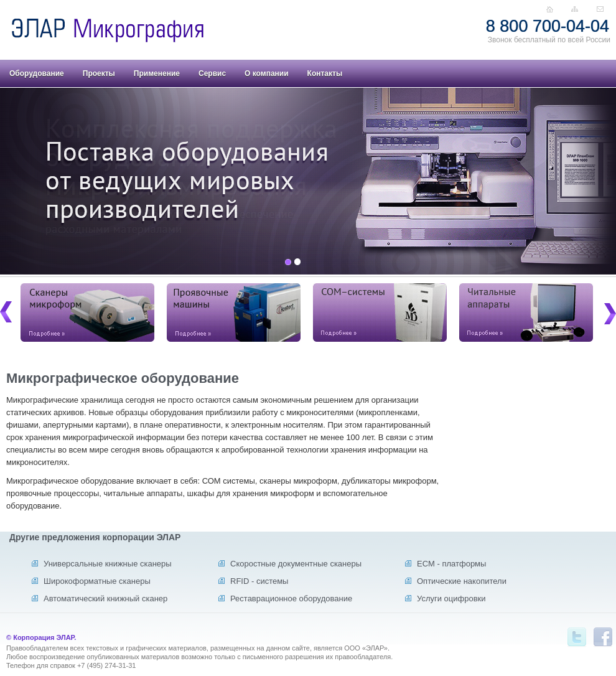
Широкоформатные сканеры (97, 581)
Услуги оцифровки (451, 599)
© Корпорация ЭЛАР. (41, 637)
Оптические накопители (462, 581)
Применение (157, 73)
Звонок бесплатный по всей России (549, 40)
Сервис (212, 73)
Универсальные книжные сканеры (108, 564)
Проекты (99, 73)
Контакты (325, 73)
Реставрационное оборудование (291, 599)
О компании (267, 73)
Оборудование (37, 73)
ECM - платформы (451, 564)
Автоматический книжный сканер (105, 599)
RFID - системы (259, 581)
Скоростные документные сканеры (296, 564)
